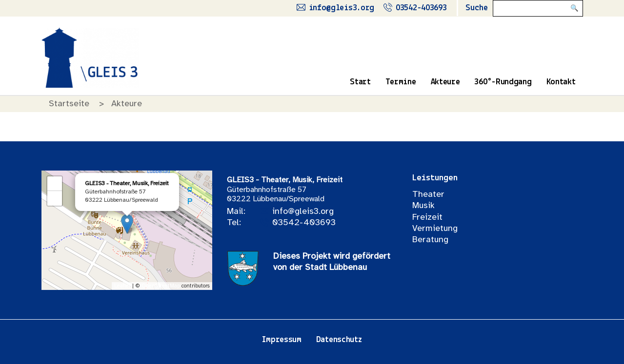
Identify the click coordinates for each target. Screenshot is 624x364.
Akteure (445, 82)
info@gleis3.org (303, 212)
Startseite (69, 104)
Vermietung (435, 229)
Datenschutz (339, 340)
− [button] (54, 198)
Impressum (282, 340)
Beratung (430, 240)
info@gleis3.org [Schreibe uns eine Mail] (342, 8)
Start (360, 82)
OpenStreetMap (161, 286)
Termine (401, 82)
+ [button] (54, 184)
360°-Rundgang (503, 82)
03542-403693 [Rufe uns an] (421, 8)
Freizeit (427, 218)
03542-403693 (304, 223)
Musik (423, 206)
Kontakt (561, 82)
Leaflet (122, 286)
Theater (428, 195)
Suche (477, 8)
